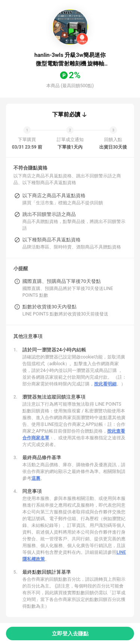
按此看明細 (105, 384)
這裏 (36, 478)
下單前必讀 (66, 115)
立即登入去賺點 (70, 634)
